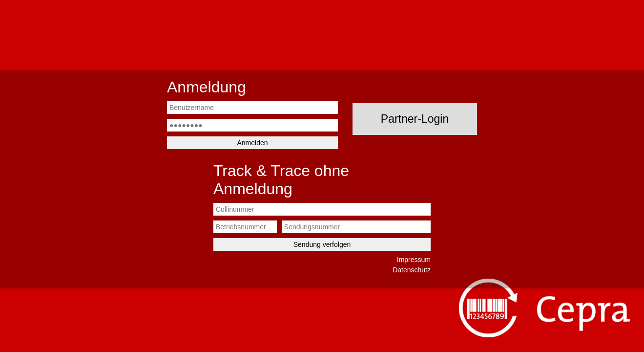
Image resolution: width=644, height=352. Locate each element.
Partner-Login (415, 119)
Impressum (414, 260)
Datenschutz (412, 270)
